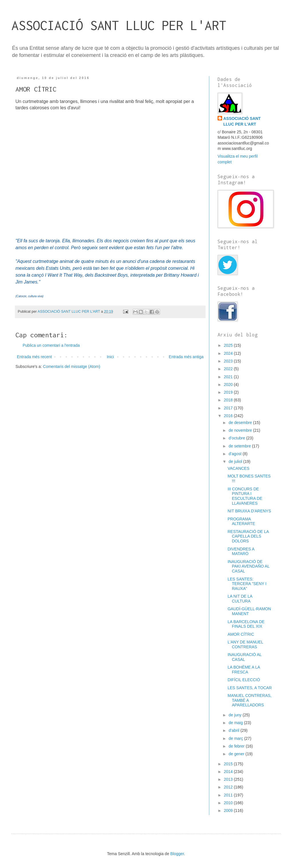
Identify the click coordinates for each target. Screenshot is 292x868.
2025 (229, 345)
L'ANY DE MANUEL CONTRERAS (245, 644)
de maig (236, 723)
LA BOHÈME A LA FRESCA (244, 670)
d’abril (234, 730)
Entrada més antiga (186, 357)
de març (236, 738)
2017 (229, 408)
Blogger (177, 854)
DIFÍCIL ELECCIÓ (244, 680)
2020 (229, 385)
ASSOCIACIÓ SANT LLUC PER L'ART (119, 25)
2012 (229, 787)
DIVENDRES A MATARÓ (241, 551)
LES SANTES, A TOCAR (250, 688)
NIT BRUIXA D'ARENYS (249, 511)
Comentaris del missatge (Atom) (72, 366)
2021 (229, 377)
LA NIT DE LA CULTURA (240, 599)
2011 (229, 795)
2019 (229, 392)
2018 (229, 400)
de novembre (241, 430)
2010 (229, 803)
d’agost (235, 454)
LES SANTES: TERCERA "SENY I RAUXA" (247, 584)
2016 (229, 416)
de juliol (236, 461)
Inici (110, 357)
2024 (229, 353)
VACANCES (238, 468)
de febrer (237, 746)
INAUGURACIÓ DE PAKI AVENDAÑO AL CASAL (248, 566)
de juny (235, 715)
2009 (229, 810)
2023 (229, 361)
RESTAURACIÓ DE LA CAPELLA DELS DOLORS (248, 536)
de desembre (241, 423)
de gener (237, 754)
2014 (229, 772)
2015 (229, 764)
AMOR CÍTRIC (241, 634)
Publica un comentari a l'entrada (51, 345)
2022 (229, 369)
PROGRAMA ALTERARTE (241, 521)
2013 (229, 779)
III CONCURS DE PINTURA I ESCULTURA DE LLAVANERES (245, 496)
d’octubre (237, 438)
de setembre (240, 446)
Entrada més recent (34, 357)
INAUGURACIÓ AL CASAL (245, 657)
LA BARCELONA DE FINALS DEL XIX (246, 624)
